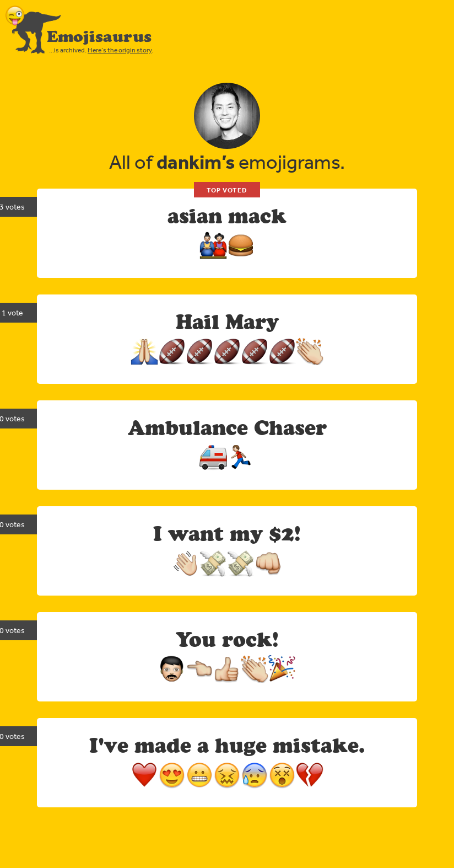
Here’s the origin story (120, 50)
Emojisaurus (99, 36)
